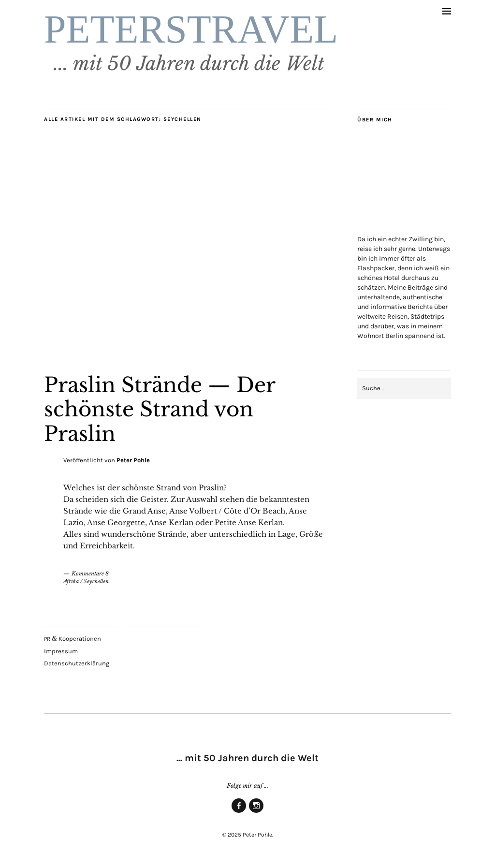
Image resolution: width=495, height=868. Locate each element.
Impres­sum (61, 651)
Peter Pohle (133, 460)
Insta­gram (256, 812)
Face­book (239, 812)
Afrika (71, 581)
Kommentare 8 (90, 574)
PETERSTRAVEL (191, 29)
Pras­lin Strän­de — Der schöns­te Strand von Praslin (160, 409)
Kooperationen (73, 639)
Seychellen (96, 581)
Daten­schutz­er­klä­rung (77, 663)
